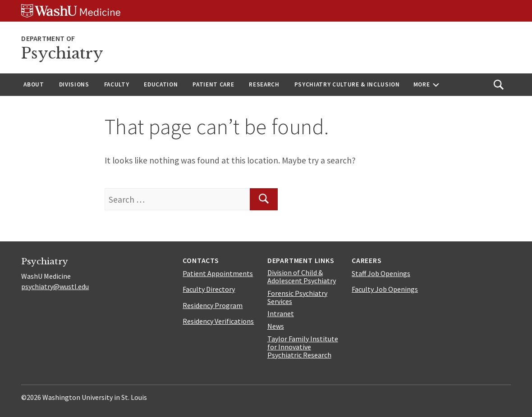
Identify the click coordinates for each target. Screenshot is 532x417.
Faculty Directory (209, 289)
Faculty (117, 84)
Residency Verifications (218, 321)
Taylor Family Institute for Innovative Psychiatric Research (303, 347)
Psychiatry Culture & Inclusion (347, 84)
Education (161, 84)
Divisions (74, 84)
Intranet (281, 313)
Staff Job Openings (381, 273)
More (422, 84)
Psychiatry (62, 53)
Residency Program (213, 305)
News (276, 326)
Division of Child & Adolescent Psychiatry (302, 276)
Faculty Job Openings (385, 289)
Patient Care (213, 84)
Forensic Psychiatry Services (297, 297)
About (34, 84)
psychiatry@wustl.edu (55, 286)
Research (264, 84)
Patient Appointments (218, 273)
